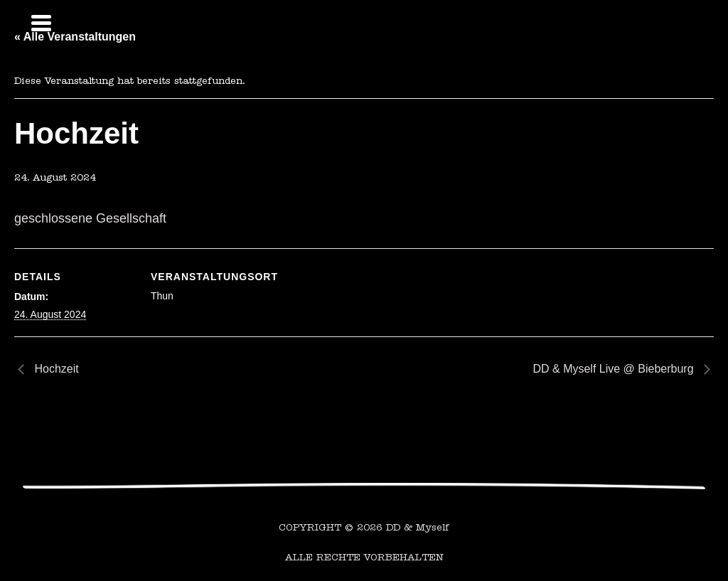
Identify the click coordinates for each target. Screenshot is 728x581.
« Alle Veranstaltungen (75, 37)
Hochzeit (55, 369)
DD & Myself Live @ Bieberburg (615, 369)
